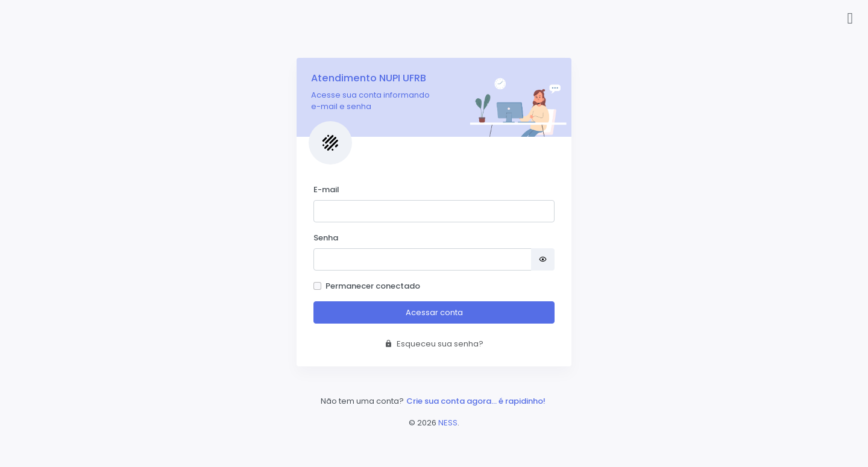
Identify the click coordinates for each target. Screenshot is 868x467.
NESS (448, 423)
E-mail (326, 190)
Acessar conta (434, 312)
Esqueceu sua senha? (434, 344)
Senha (326, 238)
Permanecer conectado (373, 286)
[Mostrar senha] (543, 259)
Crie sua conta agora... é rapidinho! (476, 401)
